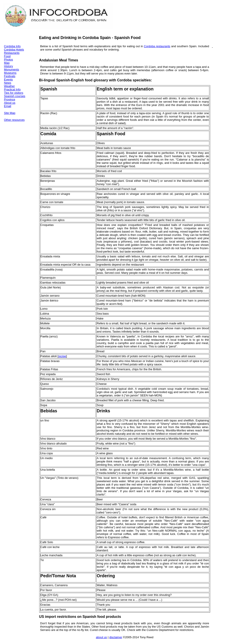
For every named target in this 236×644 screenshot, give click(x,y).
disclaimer (116, 637)
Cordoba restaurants (157, 46)
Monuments (12, 69)
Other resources (14, 120)
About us (10, 103)
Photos (8, 60)
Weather (9, 86)
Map (7, 63)
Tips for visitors (14, 93)
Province (10, 99)
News (8, 83)
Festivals (10, 76)
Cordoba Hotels (14, 50)
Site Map (10, 113)
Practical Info (12, 89)
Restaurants (12, 53)
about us (101, 637)
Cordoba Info (12, 46)
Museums (10, 73)
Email (8, 106)
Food (7, 56)
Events (8, 79)
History (8, 66)
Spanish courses (15, 96)
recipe (62, 356)
